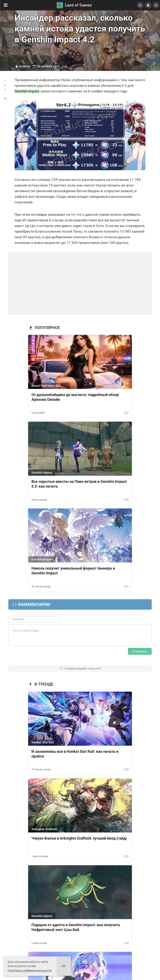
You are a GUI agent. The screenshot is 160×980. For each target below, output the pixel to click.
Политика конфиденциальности (29, 970)
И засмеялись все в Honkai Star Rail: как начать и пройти (75, 754)
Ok (64, 966)
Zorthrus (24, 66)
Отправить (140, 651)
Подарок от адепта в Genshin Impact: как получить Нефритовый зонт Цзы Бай (76, 927)
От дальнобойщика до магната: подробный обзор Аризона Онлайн (75, 397)
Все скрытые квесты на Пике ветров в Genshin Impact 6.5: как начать (79, 484)
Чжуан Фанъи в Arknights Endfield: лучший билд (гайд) (79, 838)
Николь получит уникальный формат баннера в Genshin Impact (73, 571)
